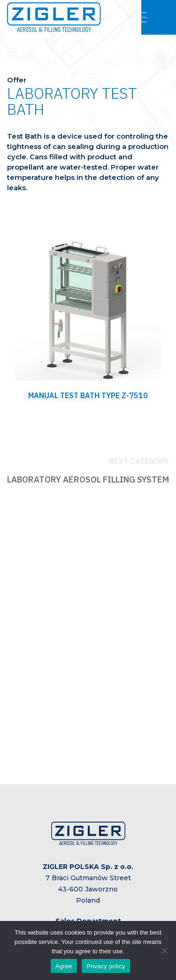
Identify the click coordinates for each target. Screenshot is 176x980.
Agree (64, 966)
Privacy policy (106, 966)
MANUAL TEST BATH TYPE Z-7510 (88, 395)
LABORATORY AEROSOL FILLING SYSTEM (88, 479)
